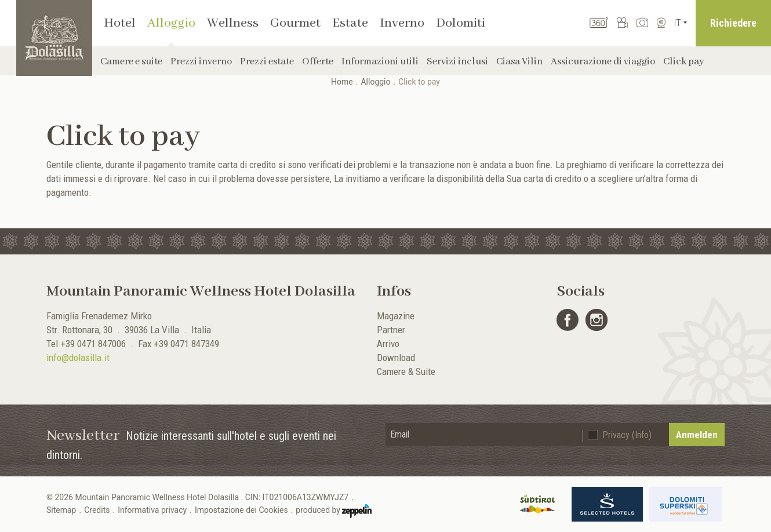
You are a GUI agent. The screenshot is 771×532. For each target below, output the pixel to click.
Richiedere (733, 23)
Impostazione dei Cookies (241, 510)
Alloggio (171, 23)
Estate (350, 23)
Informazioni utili (380, 62)
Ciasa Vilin (519, 62)
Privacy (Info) (627, 435)
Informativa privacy (152, 510)
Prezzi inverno (201, 62)
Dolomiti (461, 23)
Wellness (233, 23)
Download (396, 358)
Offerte (318, 62)
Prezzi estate (267, 62)
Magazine (396, 316)
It (678, 23)
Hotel (120, 23)
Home (342, 82)
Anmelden (697, 435)
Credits (97, 510)
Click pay (684, 62)
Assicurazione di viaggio (603, 62)
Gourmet (295, 23)
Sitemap (61, 510)
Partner (391, 330)
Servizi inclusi (457, 62)
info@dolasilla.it (78, 358)
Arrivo (388, 344)
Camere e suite (131, 62)
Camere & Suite (406, 371)
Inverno (402, 23)
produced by (334, 511)
